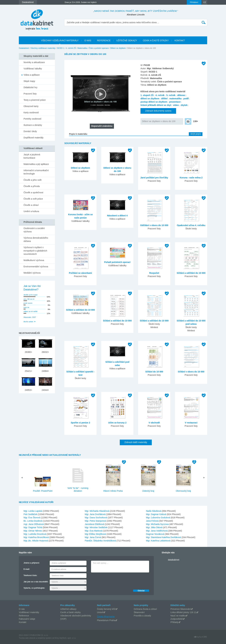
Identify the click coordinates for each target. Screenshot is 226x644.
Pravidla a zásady (142, 616)
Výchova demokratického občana (36, 239)
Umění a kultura (31, 211)
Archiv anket (28, 322)
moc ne (26, 307)
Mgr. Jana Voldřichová (157, 531)
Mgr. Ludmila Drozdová (35, 534)
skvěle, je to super (31, 295)
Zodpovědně (177, 619)
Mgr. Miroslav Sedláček (96, 527)
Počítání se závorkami (80, 273)
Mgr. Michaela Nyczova (158, 524)
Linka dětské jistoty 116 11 (183, 612)
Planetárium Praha (106, 620)
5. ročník (171, 95)
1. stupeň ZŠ (147, 95)
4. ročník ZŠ (71, 48)
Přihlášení (194, 2)
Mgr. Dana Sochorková (96, 518)
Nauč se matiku (178, 616)
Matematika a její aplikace (36, 164)
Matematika (82, 48)
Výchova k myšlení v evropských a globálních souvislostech (35, 251)
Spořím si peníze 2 (80, 423)
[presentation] (115, 580)
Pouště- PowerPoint (43, 491)
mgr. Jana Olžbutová (34, 524)
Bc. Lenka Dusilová (33, 521)
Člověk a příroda (32, 186)
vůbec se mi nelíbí (31, 311)
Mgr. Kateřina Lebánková (159, 541)
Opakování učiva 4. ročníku (191, 225)
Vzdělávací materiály (29, 612)
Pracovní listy (30, 94)
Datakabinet (24, 48)
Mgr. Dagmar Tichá (33, 527)
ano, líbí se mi (29, 299)
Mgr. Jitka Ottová (155, 527)
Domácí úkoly (30, 131)
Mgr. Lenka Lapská (33, 511)
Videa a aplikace (32, 75)
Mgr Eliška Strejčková (96, 534)
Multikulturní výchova (34, 260)
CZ (205, 2)
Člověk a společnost (33, 192)
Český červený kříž (106, 609)
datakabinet (174, 560)
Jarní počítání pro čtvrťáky (154, 178)
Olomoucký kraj (183, 491)
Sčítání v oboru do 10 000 (191, 372)
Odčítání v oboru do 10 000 (154, 225)
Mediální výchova (32, 273)
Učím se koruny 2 (117, 423)
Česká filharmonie (106, 617)
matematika (175, 99)
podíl (186, 99)
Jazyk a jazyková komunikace (32, 156)
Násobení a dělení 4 (117, 216)
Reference (24, 616)
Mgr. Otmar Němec (33, 531)
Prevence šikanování (181, 609)
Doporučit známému (102, 126)
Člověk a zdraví (31, 205)
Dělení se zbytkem (118, 48)
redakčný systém (45, 638)
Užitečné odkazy (68, 609)
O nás (22, 609)
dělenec (181, 95)
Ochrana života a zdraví (145, 609)
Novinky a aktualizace (34, 62)
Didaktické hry (30, 87)
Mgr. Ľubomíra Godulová (158, 518)
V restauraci (191, 423)
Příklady (174, 622)
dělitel (164, 99)
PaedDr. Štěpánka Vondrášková (101, 541)
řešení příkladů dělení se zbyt (156, 105)
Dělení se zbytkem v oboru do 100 (159, 121)
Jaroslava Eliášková (95, 524)
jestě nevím (28, 303)
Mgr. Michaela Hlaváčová (97, 511)
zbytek (184, 105)
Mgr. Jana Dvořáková (95, 514)
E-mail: (27, 569)
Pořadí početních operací (117, 262)
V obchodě (154, 423)
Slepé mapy (29, 81)
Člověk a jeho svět (32, 180)
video (176, 105)
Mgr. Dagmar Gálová (156, 514)
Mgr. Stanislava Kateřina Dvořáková (164, 537)
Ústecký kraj (148, 491)
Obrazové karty (31, 106)
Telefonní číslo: (30, 575)
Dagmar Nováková (155, 534)
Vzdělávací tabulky (33, 69)
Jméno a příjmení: (32, 563)
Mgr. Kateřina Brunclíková (36, 537)
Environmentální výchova (36, 267)
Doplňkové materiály (34, 138)
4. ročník (160, 95)
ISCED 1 (61, 48)
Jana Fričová (153, 521)
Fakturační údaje (27, 619)
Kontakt (23, 622)
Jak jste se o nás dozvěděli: (36, 582)
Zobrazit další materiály (136, 442)
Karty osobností (31, 112)
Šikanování (139, 612)
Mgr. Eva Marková (94, 531)
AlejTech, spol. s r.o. (68, 638)
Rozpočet (154, 273)
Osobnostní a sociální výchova (34, 230)
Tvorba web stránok (27, 638)
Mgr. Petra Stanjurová (96, 521)
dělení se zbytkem (150, 99)
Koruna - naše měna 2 (191, 178)
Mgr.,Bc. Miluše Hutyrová (36, 541)
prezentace (175, 102)
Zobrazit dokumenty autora (158, 111)
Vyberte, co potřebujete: (34, 588)
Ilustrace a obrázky (33, 125)
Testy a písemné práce (35, 100)
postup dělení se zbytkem (154, 102)
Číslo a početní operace (99, 48)
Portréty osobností (32, 119)
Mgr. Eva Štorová (32, 518)
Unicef (100, 612)
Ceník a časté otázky (70, 612)
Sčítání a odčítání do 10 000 (191, 273)
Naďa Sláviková (154, 511)
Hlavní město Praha (113, 491)
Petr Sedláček (31, 514)
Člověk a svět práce (33, 199)
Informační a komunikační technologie (36, 172)
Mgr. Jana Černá (93, 537)
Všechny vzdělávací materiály (43, 48)
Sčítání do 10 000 (154, 372)
